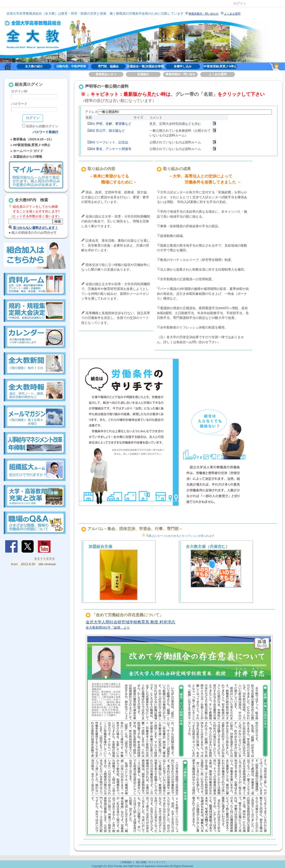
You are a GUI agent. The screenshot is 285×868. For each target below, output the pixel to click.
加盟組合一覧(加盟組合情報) (145, 66)
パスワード (19, 104)
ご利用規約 (126, 862)
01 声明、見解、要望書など (111, 124)
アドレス (91, 112)
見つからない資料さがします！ (35, 228)
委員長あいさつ (106, 74)
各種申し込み (183, 66)
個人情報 (141, 862)
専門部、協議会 (108, 66)
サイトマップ (156, 862)
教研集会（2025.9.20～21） (32, 139)
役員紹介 (143, 74)
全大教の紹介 (34, 66)
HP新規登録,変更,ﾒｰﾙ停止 (220, 66)
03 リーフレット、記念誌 (110, 142)
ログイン (240, 3)
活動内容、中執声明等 (71, 66)
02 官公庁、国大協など (108, 131)
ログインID (19, 91)
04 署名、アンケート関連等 (111, 149)
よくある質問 (218, 74)
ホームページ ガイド (27, 151)
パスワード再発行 (45, 132)
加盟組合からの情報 (26, 157)
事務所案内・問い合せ (180, 74)
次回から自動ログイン (42, 126)
